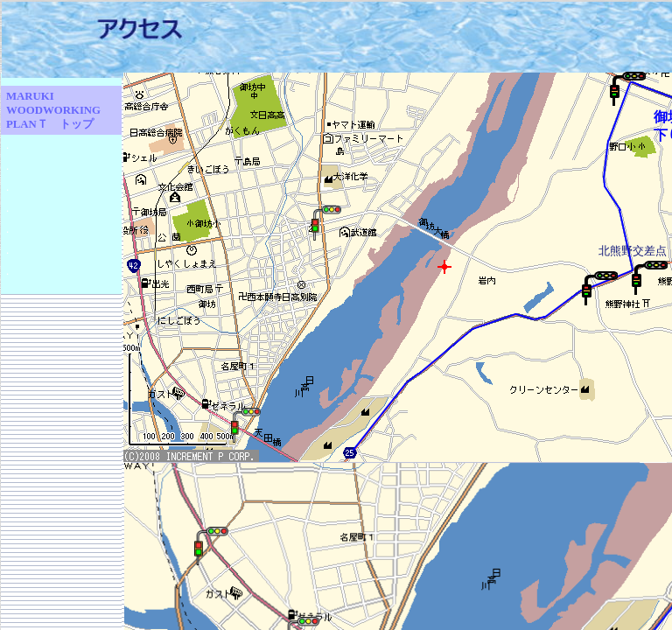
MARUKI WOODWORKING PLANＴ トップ (53, 110)
